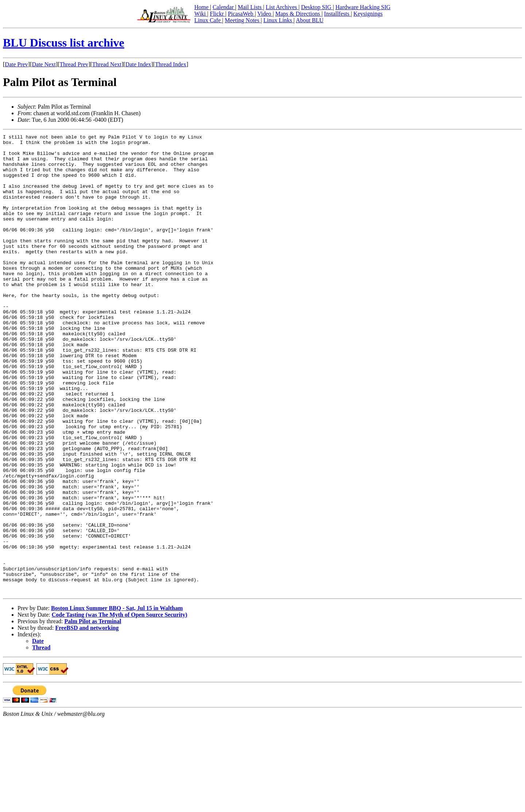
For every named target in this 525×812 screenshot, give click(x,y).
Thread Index (171, 64)
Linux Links (278, 20)
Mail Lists (250, 7)
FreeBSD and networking (87, 720)
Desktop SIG (317, 7)
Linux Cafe (208, 20)
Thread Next (107, 64)
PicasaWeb (241, 14)
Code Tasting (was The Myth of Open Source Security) (120, 706)
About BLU (310, 20)
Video (265, 14)
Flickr (217, 14)
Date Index (138, 64)
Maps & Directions (298, 14)
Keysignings (368, 14)
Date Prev (16, 64)
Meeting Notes (243, 20)
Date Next (44, 64)
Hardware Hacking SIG (363, 7)
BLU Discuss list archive (64, 43)
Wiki (201, 14)
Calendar (224, 7)
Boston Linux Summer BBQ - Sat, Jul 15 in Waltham (117, 700)
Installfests (337, 14)
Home (202, 7)
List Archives (282, 7)
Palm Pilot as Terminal (93, 713)
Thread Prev (74, 64)
